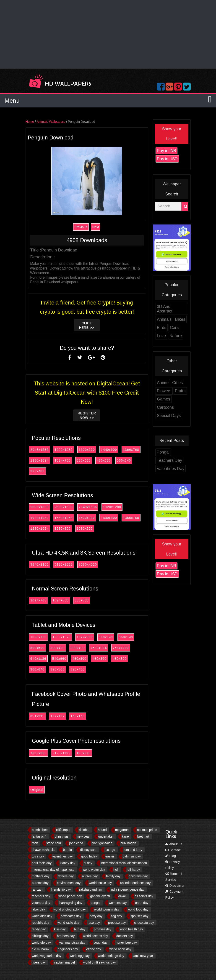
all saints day (144, 896)
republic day (41, 923)
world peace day (70, 896)
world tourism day (107, 909)
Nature (178, 336)
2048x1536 (42, 450)
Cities (180, 383)
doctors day (125, 936)
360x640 (126, 460)
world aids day (42, 916)
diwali (122, 896)
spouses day (139, 916)
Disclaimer (175, 886)
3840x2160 (42, 564)
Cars (177, 328)
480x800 (82, 659)
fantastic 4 (39, 836)
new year (83, 836)
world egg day (80, 956)
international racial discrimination (124, 863)
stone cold (54, 843)
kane (125, 836)
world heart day (120, 949)
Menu (12, 101)
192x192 (60, 716)
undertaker (106, 836)
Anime (165, 383)
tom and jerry (133, 850)
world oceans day (95, 936)
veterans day (41, 903)
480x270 (86, 753)
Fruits (183, 391)
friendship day (61, 889)
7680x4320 (90, 564)
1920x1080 (66, 450)
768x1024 (101, 648)
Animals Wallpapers (53, 122)
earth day (142, 903)
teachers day (41, 896)
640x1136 (41, 659)
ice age (110, 850)
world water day (94, 870)
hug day (80, 929)
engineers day (68, 949)
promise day (102, 929)
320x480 (40, 471)
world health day (131, 929)
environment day (69, 883)
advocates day (71, 916)
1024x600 (63, 600)
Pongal (166, 452)
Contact (173, 850)
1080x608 (41, 753)
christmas (62, 836)
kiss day (60, 929)
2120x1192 (64, 753)
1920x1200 (115, 507)
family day (113, 876)
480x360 (102, 659)
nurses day (90, 876)
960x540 (128, 637)
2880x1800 (42, 507)
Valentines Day (173, 469)
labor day (39, 909)
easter (110, 856)
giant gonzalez (102, 843)
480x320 (106, 460)
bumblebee (40, 830)
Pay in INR (169, 151)
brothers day (66, 936)
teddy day (39, 929)
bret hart (143, 836)
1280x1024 (42, 460)
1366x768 (134, 450)
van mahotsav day (72, 943)
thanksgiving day (70, 903)
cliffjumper (63, 830)
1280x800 (65, 529)
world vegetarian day (47, 956)
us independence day (135, 883)
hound (102, 830)
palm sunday (132, 856)
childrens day (138, 876)
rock (35, 843)
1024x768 (65, 460)
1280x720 (87, 529)
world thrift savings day (99, 962)
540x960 (62, 659)
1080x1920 (64, 637)
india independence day (127, 889)
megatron (122, 830)
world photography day (70, 909)
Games (166, 399)
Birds (164, 328)
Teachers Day (172, 460)
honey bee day (126, 943)
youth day (100, 943)
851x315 (40, 716)
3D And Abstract (167, 309)
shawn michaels (43, 850)
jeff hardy (133, 870)
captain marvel (64, 962)
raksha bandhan (91, 889)
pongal (96, 903)
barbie (67, 850)
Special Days (171, 416)
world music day (100, 883)
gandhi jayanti (100, 896)
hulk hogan (128, 843)
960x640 (108, 637)
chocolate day (144, 923)
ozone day (94, 949)
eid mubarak (41, 949)
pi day (88, 863)
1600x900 (89, 450)
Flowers (167, 391)
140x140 (80, 716)
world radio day (68, 923)
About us (174, 844)
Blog (171, 856)
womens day (118, 903)
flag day (116, 916)
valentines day (62, 856)
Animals (167, 319)
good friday (89, 856)
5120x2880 (66, 564)
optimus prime (147, 830)
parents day (40, 883)
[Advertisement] (108, 34)
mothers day (41, 876)
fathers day (66, 876)
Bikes (183, 319)
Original (39, 790)
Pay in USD (170, 159)
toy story (38, 856)
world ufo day (41, 943)
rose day (94, 923)
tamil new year (143, 956)
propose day (117, 923)
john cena (76, 843)
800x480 (60, 648)
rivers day (39, 962)
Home (32, 122)
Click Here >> (89, 325)
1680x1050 (66, 518)
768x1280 (123, 648)
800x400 (80, 648)
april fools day (42, 863)
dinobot (84, 830)
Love (164, 336)
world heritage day (111, 956)
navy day (96, 916)
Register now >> (89, 415)
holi (116, 870)
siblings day (40, 936)
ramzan (37, 889)
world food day (138, 909)
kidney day (68, 863)
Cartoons (168, 407)
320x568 (60, 669)
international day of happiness (53, 870)
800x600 (86, 460)
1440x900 (111, 450)
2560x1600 (66, 507)
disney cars (88, 850)
